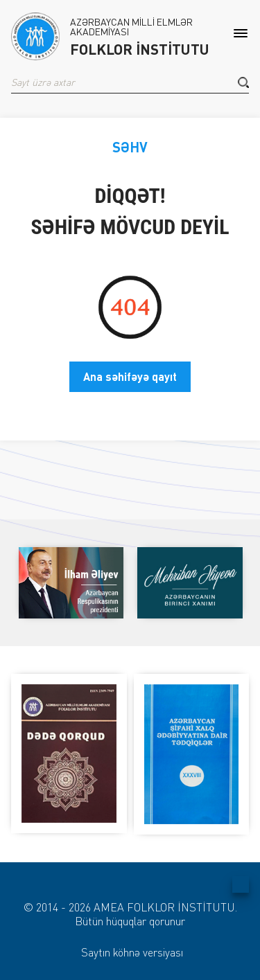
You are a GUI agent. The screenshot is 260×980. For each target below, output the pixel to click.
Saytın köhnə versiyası (132, 952)
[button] (243, 82)
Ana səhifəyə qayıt (130, 376)
